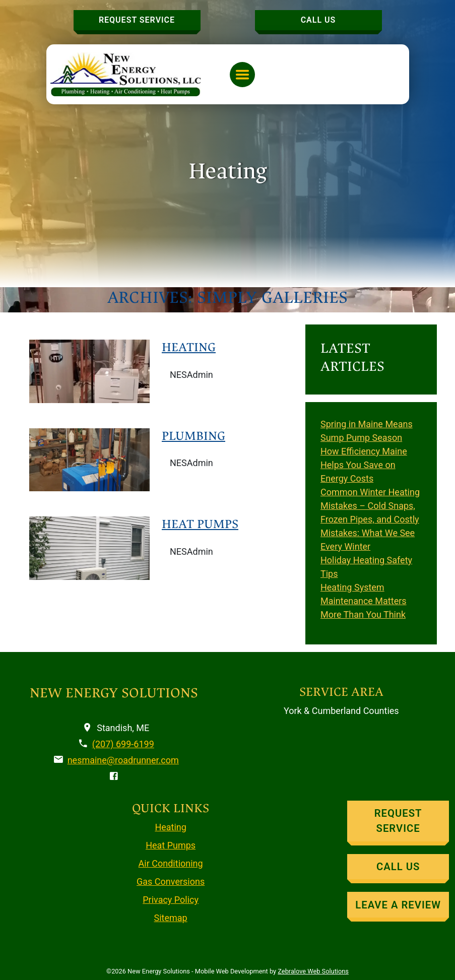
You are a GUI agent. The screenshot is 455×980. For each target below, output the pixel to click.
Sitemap (171, 918)
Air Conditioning (171, 863)
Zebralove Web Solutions (313, 971)
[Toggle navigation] (242, 75)
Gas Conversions (171, 881)
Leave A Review (398, 905)
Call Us (318, 20)
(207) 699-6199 (123, 744)
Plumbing (193, 436)
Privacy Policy (171, 900)
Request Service (137, 20)
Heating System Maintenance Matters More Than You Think (364, 601)
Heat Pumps (200, 524)
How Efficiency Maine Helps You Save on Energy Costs (364, 465)
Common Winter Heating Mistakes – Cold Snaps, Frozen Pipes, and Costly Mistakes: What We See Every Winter (370, 519)
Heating (189, 347)
